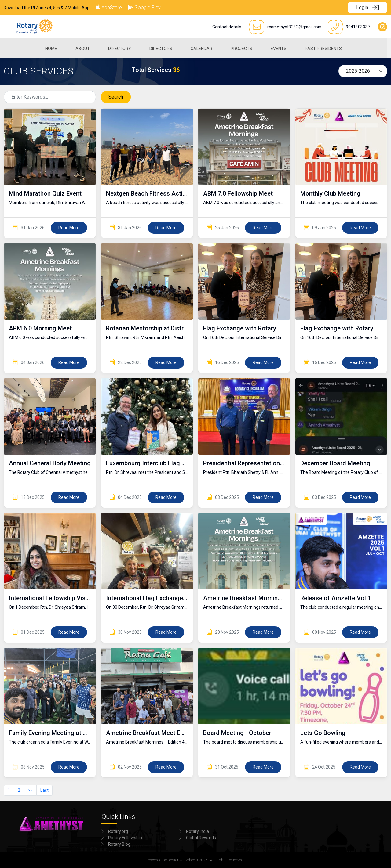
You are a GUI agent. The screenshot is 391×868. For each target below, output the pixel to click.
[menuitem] (53, 48)
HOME (53, 48)
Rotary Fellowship (125, 838)
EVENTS (281, 48)
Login (367, 7)
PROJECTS (244, 48)
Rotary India (197, 831)
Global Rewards (201, 838)
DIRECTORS (163, 48)
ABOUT (85, 48)
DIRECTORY (122, 48)
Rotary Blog (119, 844)
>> (30, 790)
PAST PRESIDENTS (325, 48)
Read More (69, 228)
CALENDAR (204, 48)
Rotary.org (118, 831)
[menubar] (196, 48)
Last (44, 790)
